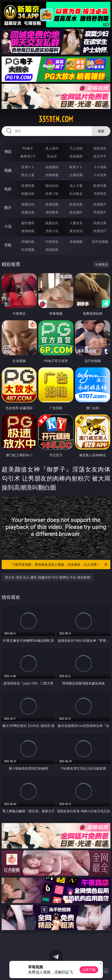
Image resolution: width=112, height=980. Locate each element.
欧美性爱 (100, 186)
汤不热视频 (100, 242)
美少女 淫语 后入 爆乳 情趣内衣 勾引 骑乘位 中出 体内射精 (48, 577)
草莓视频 (76, 242)
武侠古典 (100, 223)
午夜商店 (52, 242)
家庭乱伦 (52, 223)
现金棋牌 (76, 156)
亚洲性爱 (28, 186)
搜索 (101, 131)
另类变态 (100, 194)
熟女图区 (76, 212)
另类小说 (52, 231)
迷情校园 (28, 231)
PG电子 (28, 148)
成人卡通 (76, 186)
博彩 (8, 152)
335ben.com (56, 119)
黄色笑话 (76, 231)
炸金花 (52, 156)
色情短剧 (52, 249)
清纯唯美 (52, 212)
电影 (8, 189)
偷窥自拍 (28, 204)
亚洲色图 (52, 204)
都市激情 (28, 223)
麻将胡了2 (28, 156)
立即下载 (89, 970)
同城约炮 (28, 242)
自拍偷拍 (52, 167)
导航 (8, 245)
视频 (8, 170)
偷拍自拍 (52, 186)
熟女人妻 (28, 175)
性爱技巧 (100, 231)
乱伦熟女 (76, 194)
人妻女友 (76, 223)
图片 (8, 208)
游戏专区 (100, 148)
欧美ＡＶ (76, 167)
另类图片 (100, 212)
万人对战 (76, 148)
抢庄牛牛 (100, 156)
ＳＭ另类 (100, 175)
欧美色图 (76, 204)
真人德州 (52, 148)
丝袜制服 (52, 175)
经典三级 (52, 194)
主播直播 (76, 175)
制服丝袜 (28, 194)
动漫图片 (100, 204)
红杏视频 (28, 249)
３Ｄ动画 (100, 167)
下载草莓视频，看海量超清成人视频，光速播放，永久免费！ (60, 565)
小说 (8, 226)
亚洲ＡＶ (28, 167)
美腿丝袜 (28, 212)
